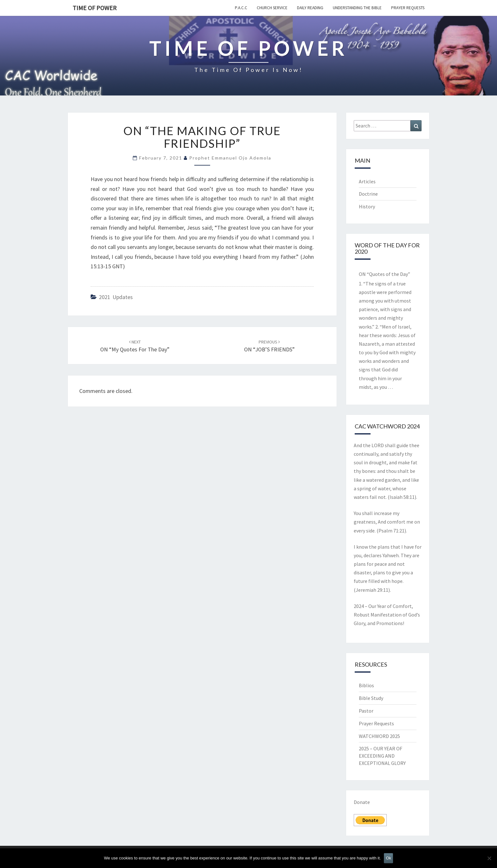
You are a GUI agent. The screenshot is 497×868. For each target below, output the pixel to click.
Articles (367, 181)
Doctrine (368, 194)
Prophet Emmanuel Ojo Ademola (230, 158)
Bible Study (371, 698)
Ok (388, 858)
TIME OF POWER (95, 8)
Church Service (272, 8)
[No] (489, 858)
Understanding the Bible (357, 8)
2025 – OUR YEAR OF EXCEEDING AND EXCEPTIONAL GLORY (382, 756)
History (367, 206)
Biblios (366, 685)
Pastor (366, 711)
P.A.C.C (241, 8)
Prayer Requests (408, 8)
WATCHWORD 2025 (379, 736)
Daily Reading (310, 8)
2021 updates (116, 297)
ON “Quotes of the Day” (384, 274)
